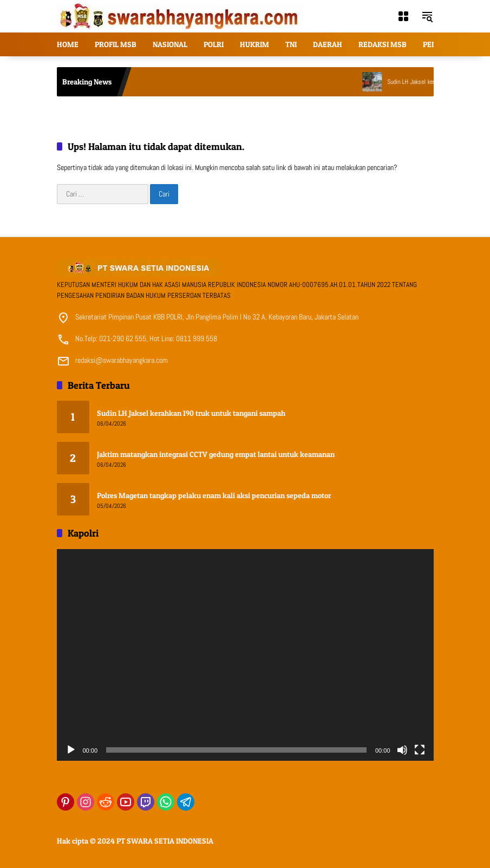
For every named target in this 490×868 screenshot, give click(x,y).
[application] (245, 655)
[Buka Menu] (403, 16)
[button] (427, 16)
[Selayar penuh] (420, 750)
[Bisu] (402, 750)
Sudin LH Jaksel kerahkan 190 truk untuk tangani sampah (191, 413)
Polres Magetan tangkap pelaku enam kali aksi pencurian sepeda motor (214, 495)
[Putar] (71, 750)
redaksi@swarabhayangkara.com (122, 360)
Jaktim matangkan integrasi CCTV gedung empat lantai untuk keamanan (216, 454)
